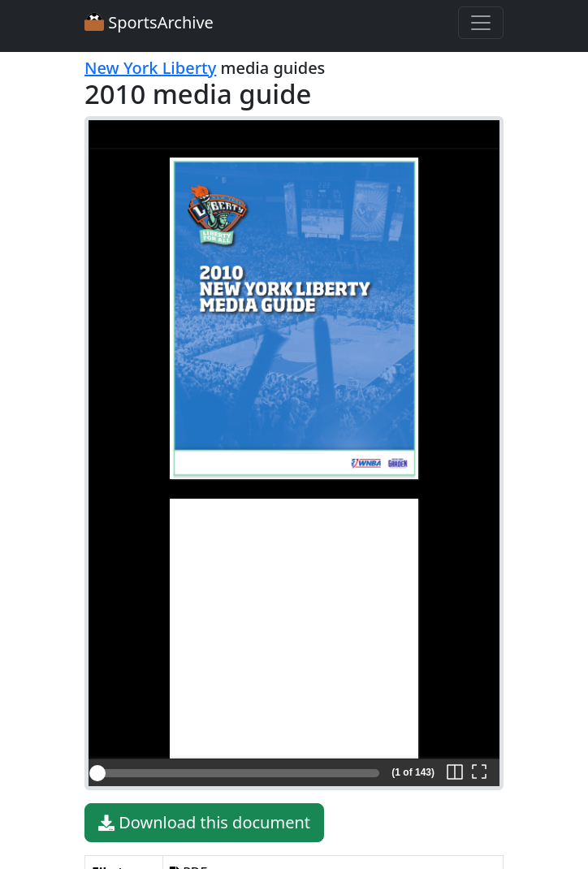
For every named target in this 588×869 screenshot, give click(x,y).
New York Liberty (150, 68)
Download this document (204, 823)
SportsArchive (149, 22)
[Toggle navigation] (481, 23)
